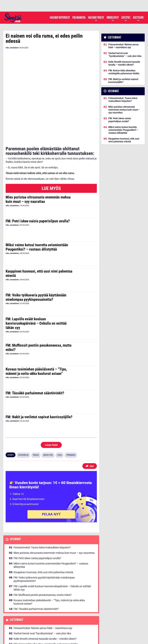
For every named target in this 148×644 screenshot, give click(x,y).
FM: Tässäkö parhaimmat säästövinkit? (35, 356)
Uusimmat (15, 502)
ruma (60, 418)
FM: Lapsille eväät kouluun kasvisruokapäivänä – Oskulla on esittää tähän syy (36, 286)
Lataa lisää (51, 408)
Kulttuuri (138, 18)
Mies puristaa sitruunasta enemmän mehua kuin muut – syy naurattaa (38, 162)
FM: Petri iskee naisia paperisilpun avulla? (38, 184)
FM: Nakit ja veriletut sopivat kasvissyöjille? (39, 380)
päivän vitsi (48, 418)
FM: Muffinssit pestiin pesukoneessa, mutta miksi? (39, 310)
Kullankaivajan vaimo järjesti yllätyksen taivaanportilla (44, 628)
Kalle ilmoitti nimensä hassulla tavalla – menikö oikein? (45, 602)
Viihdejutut (113, 18)
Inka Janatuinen (12, 48)
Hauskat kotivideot (60, 18)
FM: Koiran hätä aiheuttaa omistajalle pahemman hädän (46, 607)
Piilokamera (79, 18)
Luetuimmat (17, 583)
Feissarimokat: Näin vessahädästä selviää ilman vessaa (46, 618)
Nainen (36, 418)
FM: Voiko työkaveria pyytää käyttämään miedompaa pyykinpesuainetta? (36, 260)
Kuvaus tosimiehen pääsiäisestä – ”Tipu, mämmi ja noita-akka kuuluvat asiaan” (36, 334)
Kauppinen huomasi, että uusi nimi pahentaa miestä (39, 236)
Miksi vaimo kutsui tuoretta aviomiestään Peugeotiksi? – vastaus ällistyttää (37, 210)
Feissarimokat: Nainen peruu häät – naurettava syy (43, 591)
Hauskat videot (96, 18)
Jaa (90, 429)
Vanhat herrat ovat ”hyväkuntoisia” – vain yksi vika (42, 596)
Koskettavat (23, 418)
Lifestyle (126, 18)
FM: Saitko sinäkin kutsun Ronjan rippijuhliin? (39, 623)
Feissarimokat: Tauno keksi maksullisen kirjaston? (42, 510)
